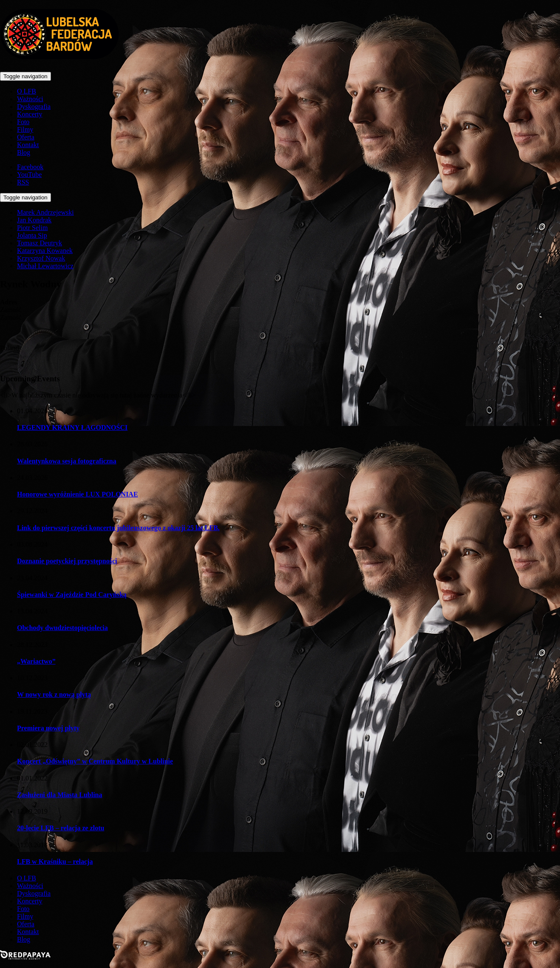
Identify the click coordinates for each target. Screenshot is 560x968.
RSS (23, 182)
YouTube (29, 175)
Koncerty (30, 114)
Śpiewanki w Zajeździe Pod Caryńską (72, 595)
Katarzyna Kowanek (45, 251)
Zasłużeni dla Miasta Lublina (60, 795)
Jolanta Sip (32, 235)
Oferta (26, 137)
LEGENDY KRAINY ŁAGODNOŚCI (72, 427)
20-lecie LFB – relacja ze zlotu (61, 828)
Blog (24, 152)
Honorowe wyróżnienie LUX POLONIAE (78, 494)
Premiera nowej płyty (48, 728)
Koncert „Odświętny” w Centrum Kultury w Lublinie (95, 761)
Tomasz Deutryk (40, 243)
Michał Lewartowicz (45, 266)
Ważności (30, 99)
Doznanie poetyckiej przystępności (67, 561)
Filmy (25, 129)
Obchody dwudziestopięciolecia (62, 628)
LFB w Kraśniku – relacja (55, 862)
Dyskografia (34, 106)
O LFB (27, 91)
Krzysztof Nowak (41, 258)
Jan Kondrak (34, 220)
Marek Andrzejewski (45, 212)
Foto (23, 122)
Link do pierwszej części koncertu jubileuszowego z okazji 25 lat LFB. (118, 528)
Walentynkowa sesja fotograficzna (67, 461)
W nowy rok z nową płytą (54, 694)
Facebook (30, 167)
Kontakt (28, 145)
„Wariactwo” (36, 661)
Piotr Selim (32, 228)
